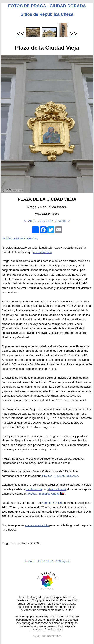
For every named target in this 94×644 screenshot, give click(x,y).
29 (39, 221)
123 (58, 221)
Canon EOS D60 (53, 503)
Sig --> (66, 221)
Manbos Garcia (57, 489)
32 (51, 221)
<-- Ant (28, 221)
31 (47, 221)
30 (43, 221)
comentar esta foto (37, 525)
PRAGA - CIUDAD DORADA (20, 239)
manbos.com (34, 489)
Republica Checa (49, 494)
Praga (32, 494)
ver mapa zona (42, 252)
